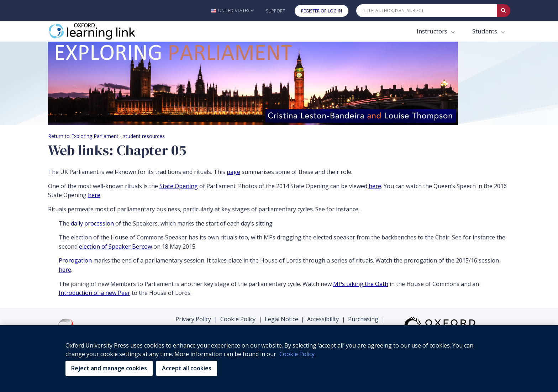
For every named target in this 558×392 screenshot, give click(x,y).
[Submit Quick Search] (504, 11)
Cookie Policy (238, 319)
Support (275, 11)
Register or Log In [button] (322, 11)
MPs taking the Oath (361, 284)
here (375, 186)
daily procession (92, 223)
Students (485, 31)
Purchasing (363, 319)
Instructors (433, 31)
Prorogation (75, 260)
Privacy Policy (193, 319)
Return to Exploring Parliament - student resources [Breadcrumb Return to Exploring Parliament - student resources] (106, 136)
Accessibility (323, 319)
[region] (279, 359)
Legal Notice (281, 319)
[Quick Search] (427, 11)
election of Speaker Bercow (115, 247)
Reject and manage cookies (109, 368)
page (233, 172)
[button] (232, 10)
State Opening (179, 186)
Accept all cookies (187, 368)
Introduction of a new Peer (94, 293)
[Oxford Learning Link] (101, 31)
